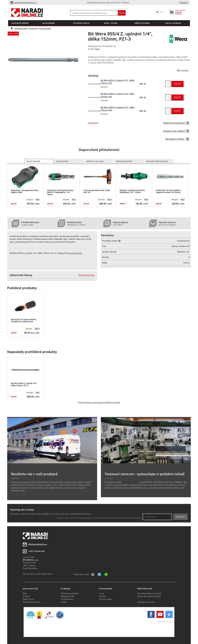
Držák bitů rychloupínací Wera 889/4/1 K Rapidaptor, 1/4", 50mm (60, 192)
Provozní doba (105, 599)
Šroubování (33, 28)
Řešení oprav (28, 599)
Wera (97, 49)
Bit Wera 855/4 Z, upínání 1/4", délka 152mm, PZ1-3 (24, 384)
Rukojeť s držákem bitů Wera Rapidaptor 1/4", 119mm (132, 191)
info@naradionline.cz (38, 544)
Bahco (110, 200)
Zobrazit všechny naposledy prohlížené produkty (99, 402)
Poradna (27, 596)
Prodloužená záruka (32, 602)
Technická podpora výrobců (149, 593)
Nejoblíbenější (33, 161)
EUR (162, 12)
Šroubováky (62, 161)
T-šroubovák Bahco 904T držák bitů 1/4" (97, 191)
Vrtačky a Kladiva (95, 161)
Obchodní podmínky (70, 593)
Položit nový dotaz (87, 275)
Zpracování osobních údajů (149, 596)
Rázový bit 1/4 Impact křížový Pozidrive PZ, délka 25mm (24, 320)
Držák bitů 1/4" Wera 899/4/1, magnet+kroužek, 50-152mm (169, 191)
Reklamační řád (68, 596)
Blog (25, 593)
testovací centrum (130, 482)
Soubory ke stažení (176, 131)
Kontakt (102, 596)
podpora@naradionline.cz (25, 3)
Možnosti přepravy (176, 123)
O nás (102, 593)
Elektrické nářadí (21, 28)
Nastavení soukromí (146, 602)
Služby (64, 602)
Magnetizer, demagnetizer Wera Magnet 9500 (25, 191)
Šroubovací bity (45, 28)
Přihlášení (184, 3)
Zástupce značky (177, 139)
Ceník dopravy (67, 599)
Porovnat (184, 70)
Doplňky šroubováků (157, 161)
